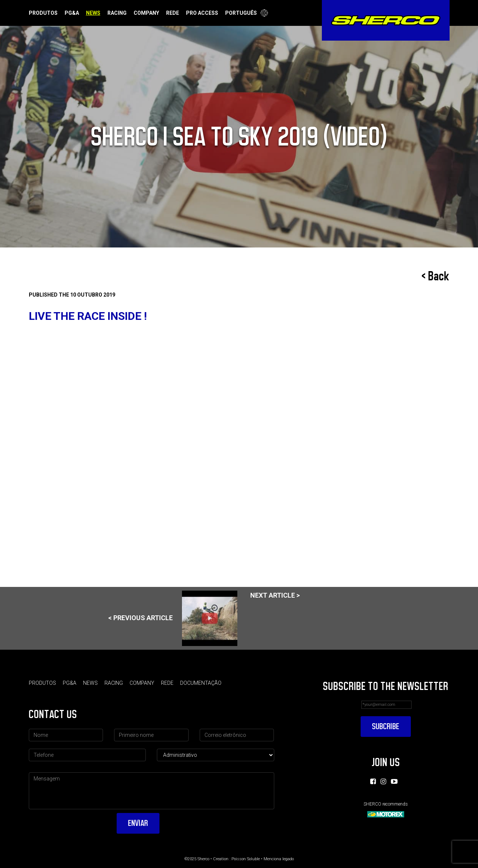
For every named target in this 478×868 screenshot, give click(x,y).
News (93, 13)
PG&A (72, 13)
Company (146, 13)
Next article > (275, 595)
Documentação (201, 683)
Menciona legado (279, 859)
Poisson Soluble (246, 859)
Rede (173, 13)
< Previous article (173, 618)
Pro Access (202, 13)
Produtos (43, 13)
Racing (117, 13)
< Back (436, 276)
